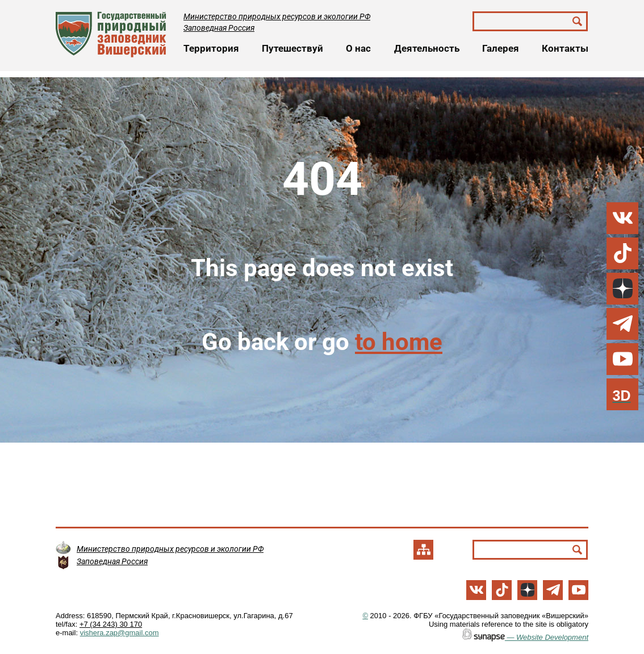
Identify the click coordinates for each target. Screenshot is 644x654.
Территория (211, 48)
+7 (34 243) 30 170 (111, 624)
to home (399, 342)
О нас (358, 48)
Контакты (565, 48)
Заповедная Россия (219, 28)
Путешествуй (292, 48)
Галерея (501, 48)
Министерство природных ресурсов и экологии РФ (277, 16)
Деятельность (427, 48)
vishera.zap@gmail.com (120, 633)
